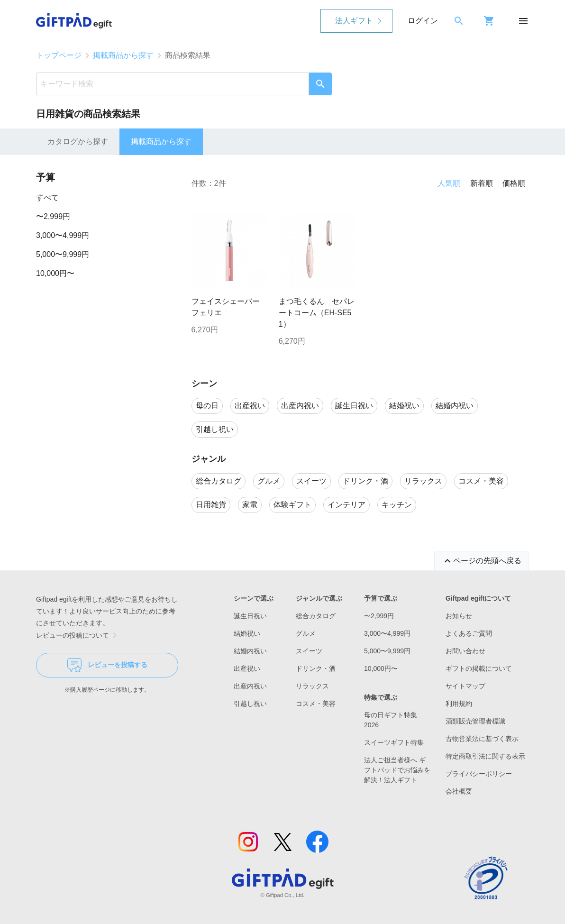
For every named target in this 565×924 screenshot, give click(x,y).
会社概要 (459, 791)
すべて (47, 197)
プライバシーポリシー (479, 774)
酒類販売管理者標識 (475, 721)
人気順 (449, 183)
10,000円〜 (55, 273)
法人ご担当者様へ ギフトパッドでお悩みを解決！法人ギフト (397, 770)
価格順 (514, 183)
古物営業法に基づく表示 (482, 739)
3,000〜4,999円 (63, 235)
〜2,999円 (53, 216)
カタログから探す (78, 142)
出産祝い (247, 668)
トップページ (59, 55)
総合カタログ (316, 616)
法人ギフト (354, 21)
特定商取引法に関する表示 (485, 756)
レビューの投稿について (78, 635)
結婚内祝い (250, 651)
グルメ (306, 633)
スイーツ (309, 651)
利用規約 (459, 704)
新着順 (482, 183)
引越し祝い (250, 704)
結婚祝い (247, 633)
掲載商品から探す (123, 55)
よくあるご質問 (469, 633)
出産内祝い (250, 686)
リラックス (312, 686)
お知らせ (459, 616)
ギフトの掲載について (479, 668)
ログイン (423, 21)
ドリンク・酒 (316, 668)
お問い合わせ (465, 651)
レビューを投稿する (107, 665)
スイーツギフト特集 (394, 742)
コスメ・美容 (316, 704)
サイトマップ (465, 686)
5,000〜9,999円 (63, 254)
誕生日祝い (250, 616)
